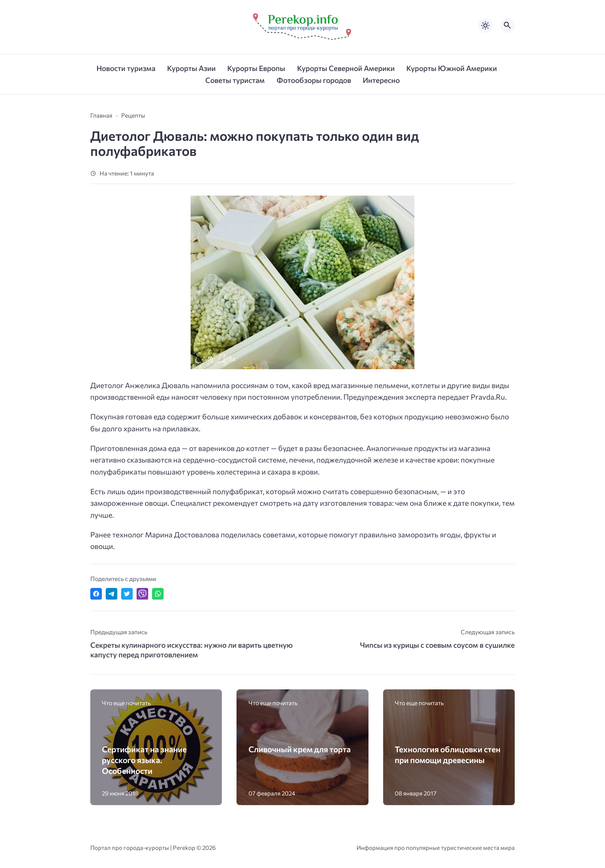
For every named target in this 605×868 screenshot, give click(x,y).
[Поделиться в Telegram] (112, 594)
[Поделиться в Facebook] (96, 594)
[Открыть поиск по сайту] (507, 25)
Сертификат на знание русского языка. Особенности (144, 760)
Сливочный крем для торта (300, 749)
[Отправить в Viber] (142, 594)
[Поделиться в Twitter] (127, 594)
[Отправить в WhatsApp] (158, 594)
